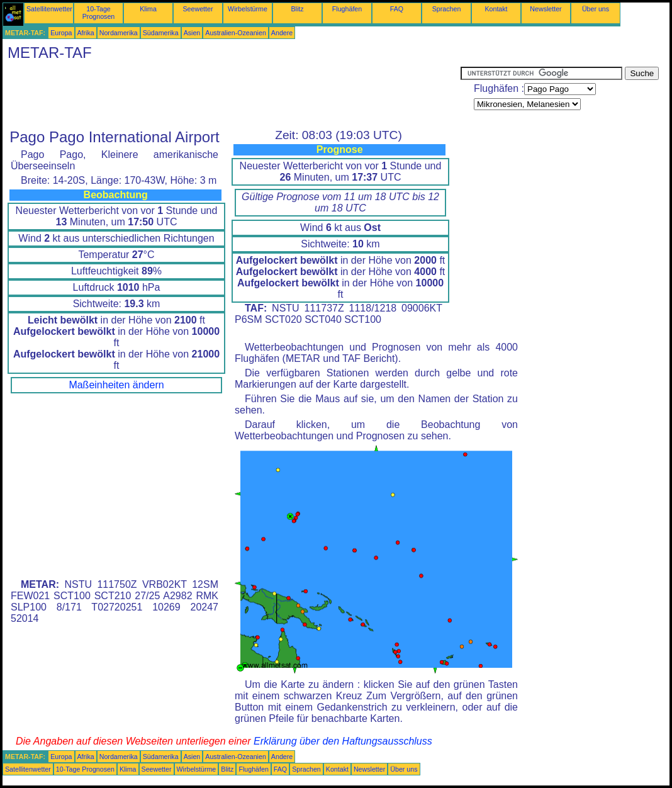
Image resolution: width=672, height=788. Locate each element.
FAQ (397, 9)
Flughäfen (347, 9)
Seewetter (198, 9)
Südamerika (161, 33)
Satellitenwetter (49, 9)
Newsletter (546, 9)
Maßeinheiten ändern (116, 385)
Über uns (596, 9)
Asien (192, 33)
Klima (148, 9)
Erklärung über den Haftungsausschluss (343, 741)
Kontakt (496, 9)
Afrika (86, 33)
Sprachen (447, 9)
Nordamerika (119, 33)
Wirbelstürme (248, 9)
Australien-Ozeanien (236, 33)
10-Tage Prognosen (99, 13)
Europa (61, 33)
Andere (282, 33)
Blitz (297, 9)
